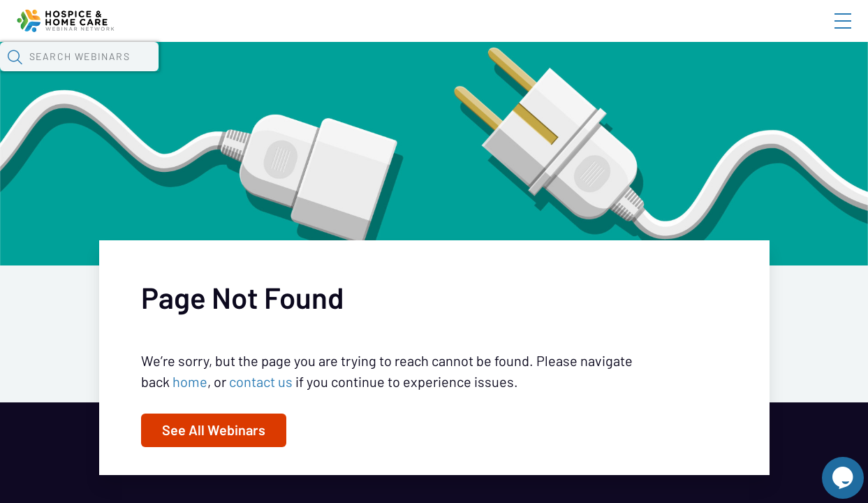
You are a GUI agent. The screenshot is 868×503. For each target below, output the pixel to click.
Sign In (827, 33)
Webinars (248, 73)
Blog (644, 33)
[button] (698, 72)
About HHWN (730, 33)
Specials (491, 73)
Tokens (396, 73)
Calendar (325, 73)
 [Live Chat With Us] (830, 468)
